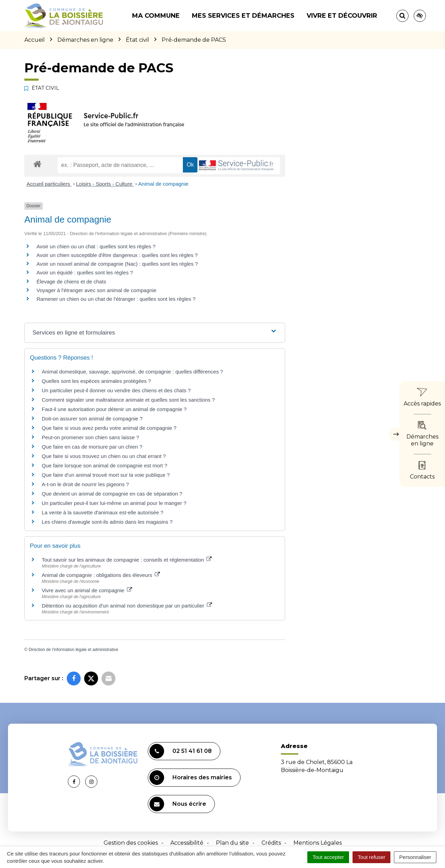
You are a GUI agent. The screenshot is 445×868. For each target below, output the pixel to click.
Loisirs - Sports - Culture (105, 184)
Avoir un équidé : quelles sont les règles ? (85, 272)
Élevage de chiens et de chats (71, 282)
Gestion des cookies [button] (131, 843)
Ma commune (156, 16)
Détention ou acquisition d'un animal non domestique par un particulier (127, 606)
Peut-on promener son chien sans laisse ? (90, 437)
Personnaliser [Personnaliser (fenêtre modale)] (415, 857)
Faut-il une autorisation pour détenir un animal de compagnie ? (114, 409)
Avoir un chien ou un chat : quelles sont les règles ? (96, 246)
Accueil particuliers (49, 184)
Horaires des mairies (191, 778)
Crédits (271, 843)
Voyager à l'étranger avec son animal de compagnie (96, 290)
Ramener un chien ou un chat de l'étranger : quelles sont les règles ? (116, 299)
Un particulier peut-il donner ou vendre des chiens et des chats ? (116, 390)
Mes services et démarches (243, 16)
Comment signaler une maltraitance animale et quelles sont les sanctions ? (128, 400)
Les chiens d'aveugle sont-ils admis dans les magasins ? (107, 522)
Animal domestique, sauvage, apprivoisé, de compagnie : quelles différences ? (132, 372)
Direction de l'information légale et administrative (73, 650)
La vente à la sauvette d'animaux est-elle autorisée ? (103, 512)
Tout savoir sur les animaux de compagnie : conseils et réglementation (127, 560)
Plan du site (232, 843)
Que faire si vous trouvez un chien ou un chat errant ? (104, 456)
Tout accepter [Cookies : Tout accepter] (328, 857)
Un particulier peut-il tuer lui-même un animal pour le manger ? (114, 503)
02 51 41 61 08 (181, 751)
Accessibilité (187, 843)
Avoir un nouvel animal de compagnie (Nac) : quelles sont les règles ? (117, 264)
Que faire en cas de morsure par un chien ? (92, 447)
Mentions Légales (318, 843)
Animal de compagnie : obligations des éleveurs (101, 575)
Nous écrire (178, 804)
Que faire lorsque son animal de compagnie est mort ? (104, 465)
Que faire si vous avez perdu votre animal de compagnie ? (109, 428)
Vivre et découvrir (342, 16)
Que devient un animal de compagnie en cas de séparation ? (112, 494)
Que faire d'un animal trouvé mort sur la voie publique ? (106, 475)
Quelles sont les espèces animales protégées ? (96, 381)
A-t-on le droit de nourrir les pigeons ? (85, 484)
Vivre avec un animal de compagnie (87, 590)
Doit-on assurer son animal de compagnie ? (92, 419)
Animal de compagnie (163, 184)
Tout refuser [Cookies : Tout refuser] (371, 857)
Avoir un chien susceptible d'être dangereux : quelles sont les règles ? (117, 255)
